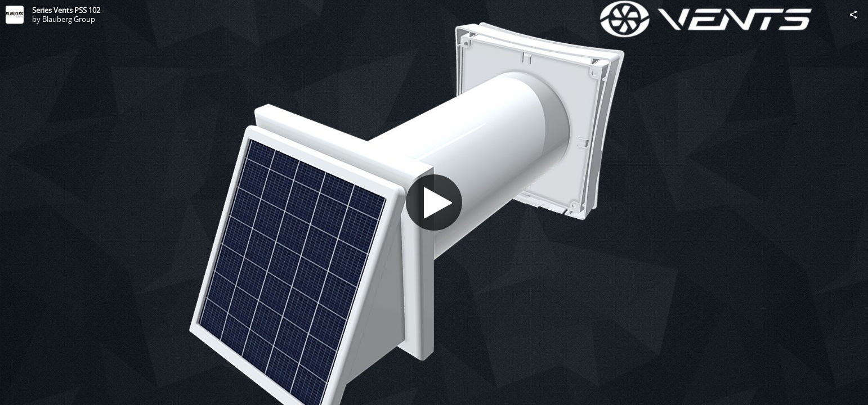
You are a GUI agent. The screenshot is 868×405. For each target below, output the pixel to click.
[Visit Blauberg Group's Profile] (15, 15)
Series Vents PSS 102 (66, 10)
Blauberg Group (69, 19)
